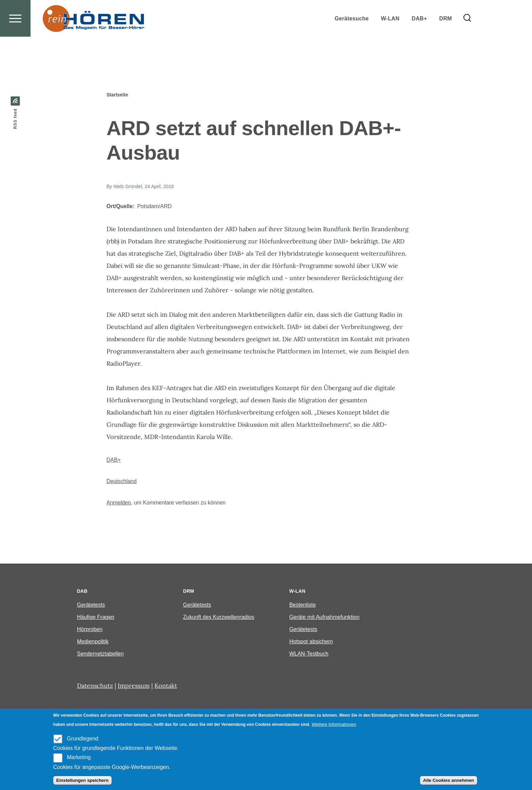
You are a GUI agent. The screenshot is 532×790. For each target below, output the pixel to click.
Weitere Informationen (334, 724)
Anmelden (119, 503)
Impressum (134, 686)
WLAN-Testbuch (309, 654)
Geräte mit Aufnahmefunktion (324, 617)
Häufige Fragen (96, 617)
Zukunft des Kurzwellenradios (219, 617)
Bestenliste (302, 605)
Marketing (79, 757)
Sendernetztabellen (100, 654)
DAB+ (114, 460)
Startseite (117, 95)
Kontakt (166, 686)
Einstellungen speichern (82, 780)
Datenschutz (95, 686)
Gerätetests (91, 605)
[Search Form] (467, 43)
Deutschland (122, 482)
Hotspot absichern (311, 642)
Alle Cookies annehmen (449, 780)
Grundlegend (83, 739)
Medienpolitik (93, 642)
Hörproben (90, 630)
